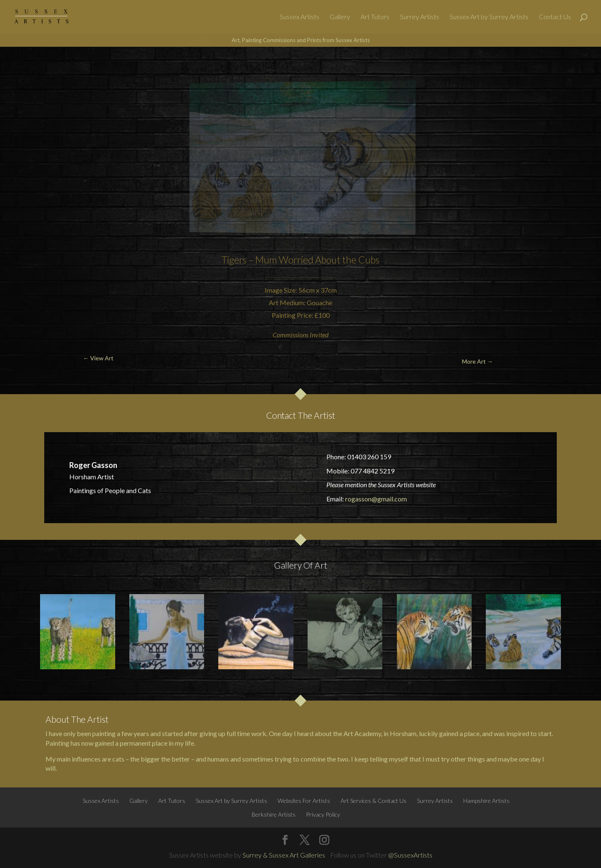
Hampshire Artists (486, 801)
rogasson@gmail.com (376, 499)
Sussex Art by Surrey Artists (489, 17)
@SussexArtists (410, 855)
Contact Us (555, 17)
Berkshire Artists (274, 814)
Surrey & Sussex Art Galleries (284, 855)
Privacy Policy (323, 814)
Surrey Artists (419, 17)
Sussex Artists (299, 17)
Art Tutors (375, 17)
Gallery (340, 17)
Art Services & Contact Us (374, 801)
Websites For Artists (304, 801)
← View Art (48, 67)
